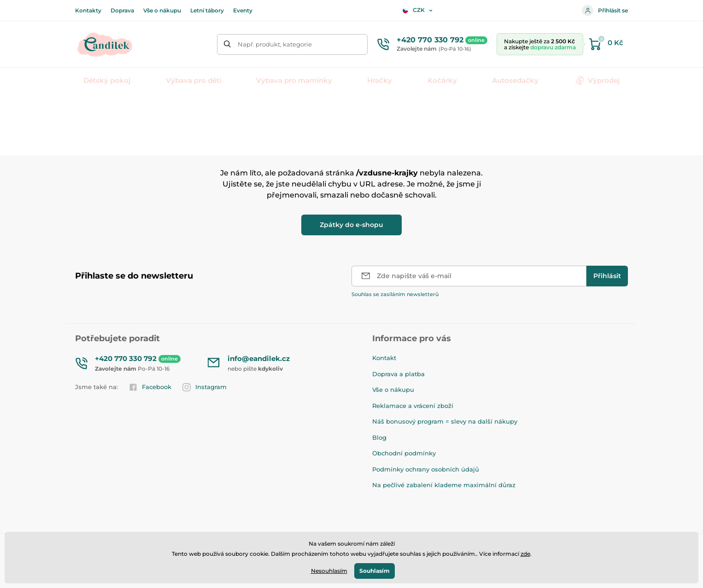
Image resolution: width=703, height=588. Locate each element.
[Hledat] (227, 44)
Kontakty (88, 10)
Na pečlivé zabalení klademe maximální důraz (444, 485)
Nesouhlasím (329, 571)
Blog (379, 437)
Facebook (150, 387)
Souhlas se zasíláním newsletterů (395, 294)
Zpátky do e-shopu (351, 225)
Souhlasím (375, 571)
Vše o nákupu (162, 10)
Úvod (82, 108)
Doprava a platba (398, 374)
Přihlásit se (605, 10)
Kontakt (384, 358)
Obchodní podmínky (404, 453)
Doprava (122, 10)
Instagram (205, 387)
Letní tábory (207, 10)
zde (525, 554)
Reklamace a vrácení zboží (413, 406)
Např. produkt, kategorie (275, 44)
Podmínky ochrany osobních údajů (426, 469)
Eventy (243, 10)
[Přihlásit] (607, 276)
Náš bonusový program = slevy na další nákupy (445, 421)
